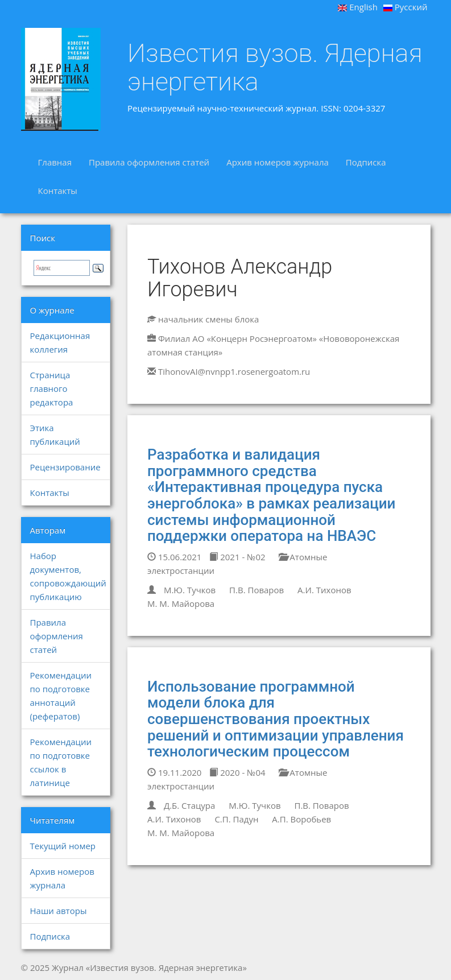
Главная (55, 162)
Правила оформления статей (149, 162)
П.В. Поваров (256, 590)
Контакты (58, 191)
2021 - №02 (237, 557)
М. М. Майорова (181, 603)
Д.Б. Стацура (189, 805)
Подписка (366, 162)
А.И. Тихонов (324, 590)
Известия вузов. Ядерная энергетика (275, 67)
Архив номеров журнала (278, 162)
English (358, 7)
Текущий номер (63, 846)
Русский (406, 7)
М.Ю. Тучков (190, 590)
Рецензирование (65, 467)
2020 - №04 (237, 772)
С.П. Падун (236, 819)
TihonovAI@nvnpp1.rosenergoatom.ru (234, 371)
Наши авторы (59, 911)
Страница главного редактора (52, 388)
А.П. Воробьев (301, 819)
